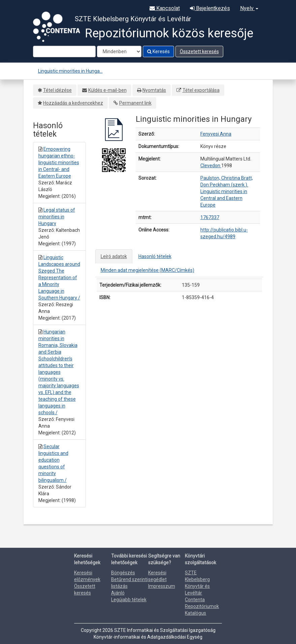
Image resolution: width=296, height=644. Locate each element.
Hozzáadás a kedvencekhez (73, 103)
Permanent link (135, 103)
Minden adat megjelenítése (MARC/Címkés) (147, 270)
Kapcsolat (165, 8)
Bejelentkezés (210, 8)
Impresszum (162, 586)
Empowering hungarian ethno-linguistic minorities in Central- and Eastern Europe (59, 163)
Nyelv (249, 8)
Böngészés (123, 573)
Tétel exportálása (201, 90)
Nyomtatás (154, 90)
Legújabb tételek (129, 600)
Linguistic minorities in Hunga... (70, 71)
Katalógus (195, 613)
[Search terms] (64, 51)
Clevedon (211, 166)
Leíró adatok (114, 256)
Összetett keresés (199, 51)
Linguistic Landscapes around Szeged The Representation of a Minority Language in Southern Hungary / (59, 278)
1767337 (210, 217)
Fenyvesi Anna (216, 134)
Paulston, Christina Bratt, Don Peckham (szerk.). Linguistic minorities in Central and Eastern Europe (227, 191)
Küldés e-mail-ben (107, 90)
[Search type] (119, 51)
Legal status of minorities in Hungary (57, 217)
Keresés (158, 51)
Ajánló (118, 593)
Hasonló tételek (155, 256)
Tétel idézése (57, 90)
